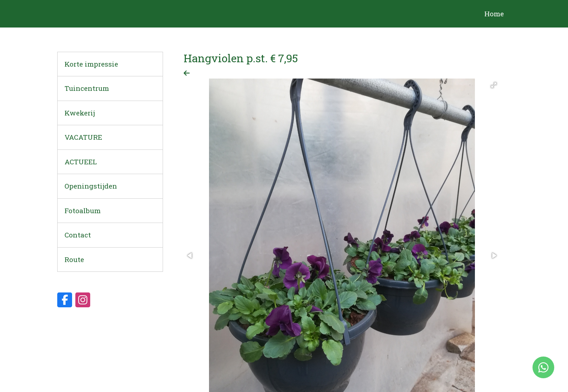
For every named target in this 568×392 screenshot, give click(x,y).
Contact (78, 235)
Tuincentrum (87, 88)
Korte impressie (91, 64)
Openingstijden (91, 186)
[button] (494, 85)
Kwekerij (80, 113)
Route (74, 259)
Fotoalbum (83, 210)
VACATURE (83, 137)
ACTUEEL (81, 162)
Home (494, 14)
